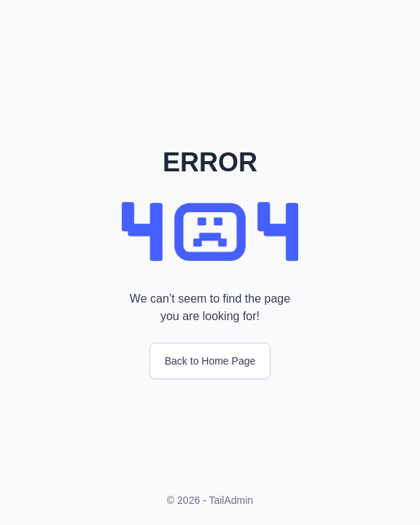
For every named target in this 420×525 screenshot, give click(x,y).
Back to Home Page (210, 361)
